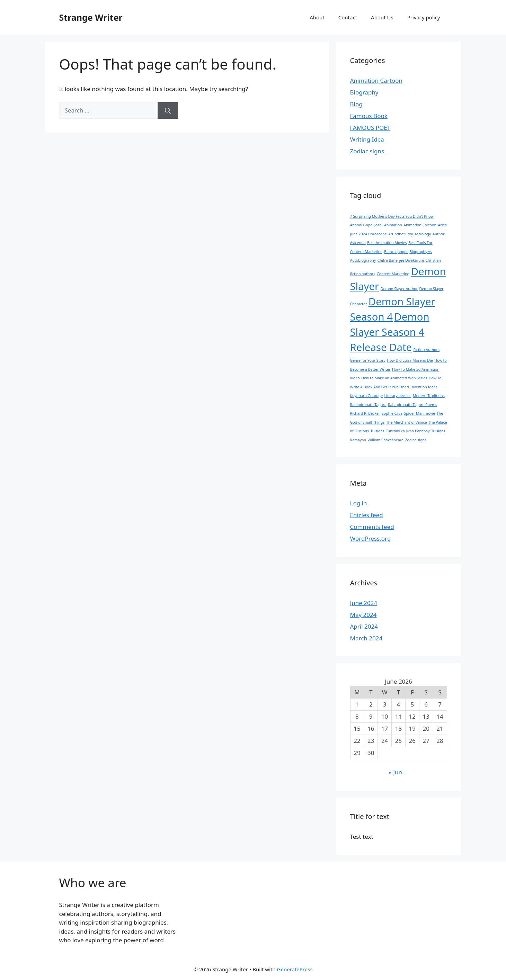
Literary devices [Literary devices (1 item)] (398, 396)
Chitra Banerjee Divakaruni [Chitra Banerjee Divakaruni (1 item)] (401, 260)
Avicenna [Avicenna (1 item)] (358, 243)
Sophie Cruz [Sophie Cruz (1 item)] (392, 413)
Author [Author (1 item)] (439, 234)
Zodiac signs (367, 151)
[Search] (168, 110)
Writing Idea (367, 139)
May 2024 (363, 615)
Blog (356, 104)
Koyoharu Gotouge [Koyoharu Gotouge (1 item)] (367, 396)
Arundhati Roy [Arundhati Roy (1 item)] (401, 234)
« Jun (395, 772)
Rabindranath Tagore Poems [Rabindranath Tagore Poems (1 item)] (412, 405)
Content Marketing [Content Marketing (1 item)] (393, 274)
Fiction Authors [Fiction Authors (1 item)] (426, 350)
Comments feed (372, 527)
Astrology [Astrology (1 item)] (423, 234)
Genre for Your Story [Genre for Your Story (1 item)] (368, 360)
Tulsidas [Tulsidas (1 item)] (378, 431)
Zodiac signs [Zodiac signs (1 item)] (416, 440)
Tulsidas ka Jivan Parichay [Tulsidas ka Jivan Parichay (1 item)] (408, 431)
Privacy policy (424, 17)
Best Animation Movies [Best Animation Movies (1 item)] (387, 243)
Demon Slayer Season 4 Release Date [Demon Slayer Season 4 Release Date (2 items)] (390, 332)
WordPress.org (371, 538)
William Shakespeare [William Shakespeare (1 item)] (385, 440)
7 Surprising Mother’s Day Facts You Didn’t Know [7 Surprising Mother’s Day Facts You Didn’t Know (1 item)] (392, 216)
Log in (359, 503)
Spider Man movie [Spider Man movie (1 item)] (419, 413)
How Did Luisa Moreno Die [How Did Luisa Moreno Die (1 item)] (410, 360)
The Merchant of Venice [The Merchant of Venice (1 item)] (407, 422)
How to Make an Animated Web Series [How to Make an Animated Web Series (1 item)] (394, 378)
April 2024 (364, 626)
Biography (364, 92)
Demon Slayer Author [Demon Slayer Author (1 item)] (399, 289)
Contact (348, 17)
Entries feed (367, 515)
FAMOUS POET (370, 128)
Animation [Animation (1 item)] (393, 225)
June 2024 (364, 603)
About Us (382, 17)
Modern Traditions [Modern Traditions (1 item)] (429, 396)
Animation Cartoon (376, 80)
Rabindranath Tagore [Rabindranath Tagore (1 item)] (368, 405)
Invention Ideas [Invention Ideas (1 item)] (424, 387)
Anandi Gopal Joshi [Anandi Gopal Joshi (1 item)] (366, 225)
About (317, 17)
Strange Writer (91, 17)
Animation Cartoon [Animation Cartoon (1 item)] (420, 225)
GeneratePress (295, 969)
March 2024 (366, 638)
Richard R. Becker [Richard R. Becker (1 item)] (365, 413)
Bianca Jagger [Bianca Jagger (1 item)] (396, 252)
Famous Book (369, 116)
